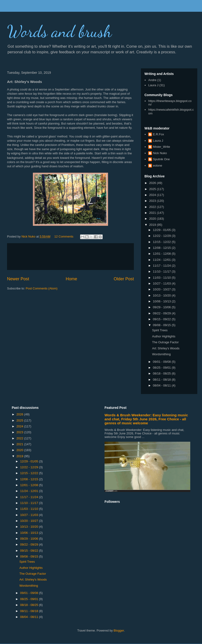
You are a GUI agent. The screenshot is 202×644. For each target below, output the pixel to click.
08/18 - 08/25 (162, 373)
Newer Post (18, 279)
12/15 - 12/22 (162, 242)
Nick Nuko (160, 153)
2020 (153, 219)
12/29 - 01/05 (162, 230)
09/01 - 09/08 (162, 362)
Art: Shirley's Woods (166, 348)
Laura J (153, 85)
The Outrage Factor (165, 342)
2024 (153, 195)
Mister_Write (161, 147)
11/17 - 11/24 (162, 266)
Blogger (119, 630)
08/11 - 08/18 (162, 380)
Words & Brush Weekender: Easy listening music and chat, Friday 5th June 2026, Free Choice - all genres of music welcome (146, 419)
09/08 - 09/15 (162, 325)
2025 (153, 189)
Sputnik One (161, 159)
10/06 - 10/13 (162, 301)
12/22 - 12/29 (162, 236)
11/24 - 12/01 (162, 260)
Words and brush (59, 31)
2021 (153, 213)
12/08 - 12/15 (162, 248)
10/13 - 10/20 (162, 295)
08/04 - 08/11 (162, 385)
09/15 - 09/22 (162, 319)
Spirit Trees (160, 330)
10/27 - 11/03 (162, 283)
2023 (153, 201)
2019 (153, 225)
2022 (153, 207)
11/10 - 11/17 (162, 271)
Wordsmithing (161, 354)
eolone (157, 166)
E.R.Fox (158, 134)
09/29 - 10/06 (162, 307)
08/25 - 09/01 (162, 368)
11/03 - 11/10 (162, 278)
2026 (153, 183)
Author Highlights (164, 336)
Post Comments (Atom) (42, 288)
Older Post (124, 279)
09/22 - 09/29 (162, 313)
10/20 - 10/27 (162, 289)
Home (72, 279)
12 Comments (64, 236)
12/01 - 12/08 (162, 254)
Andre (152, 80)
